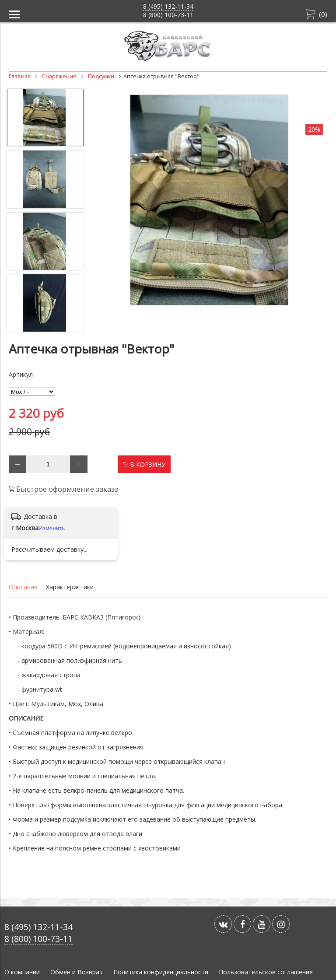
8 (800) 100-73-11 (168, 15)
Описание (23, 587)
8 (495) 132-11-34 (168, 6)
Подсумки (101, 76)
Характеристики (70, 587)
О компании (22, 972)
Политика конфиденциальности (161, 972)
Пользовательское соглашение (266, 972)
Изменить (52, 528)
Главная (20, 76)
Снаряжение (59, 76)
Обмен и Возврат (77, 972)
